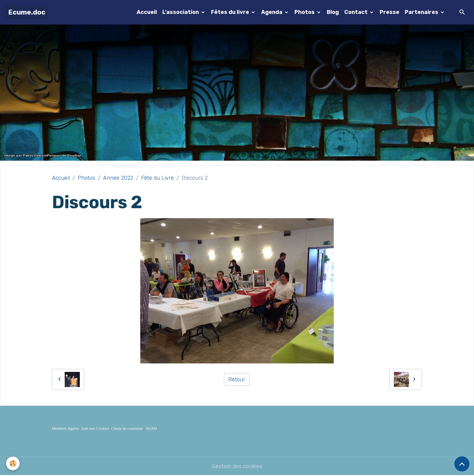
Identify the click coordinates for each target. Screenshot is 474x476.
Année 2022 (118, 178)
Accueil (147, 12)
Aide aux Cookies (95, 428)
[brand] (27, 12)
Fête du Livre (157, 178)
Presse (390, 12)
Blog (333, 12)
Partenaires (422, 12)
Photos (305, 12)
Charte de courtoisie (127, 428)
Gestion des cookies (237, 466)
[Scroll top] (462, 464)
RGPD (151, 428)
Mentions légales (65, 428)
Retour (237, 379)
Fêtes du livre (231, 12)
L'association (181, 12)
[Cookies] (13, 463)
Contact (357, 12)
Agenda (272, 12)
